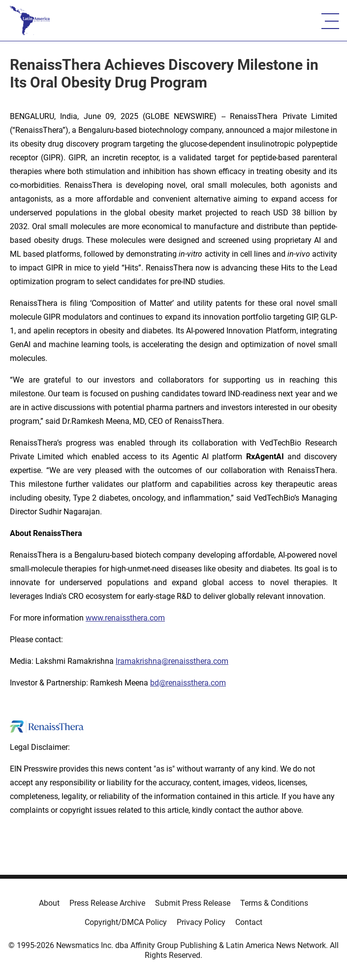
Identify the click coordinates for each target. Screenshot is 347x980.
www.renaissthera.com (125, 618)
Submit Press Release (193, 903)
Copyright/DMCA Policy (126, 922)
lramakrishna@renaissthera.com (172, 661)
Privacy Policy (201, 922)
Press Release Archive (107, 903)
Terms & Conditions (274, 903)
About (49, 903)
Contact (249, 922)
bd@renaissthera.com (188, 683)
